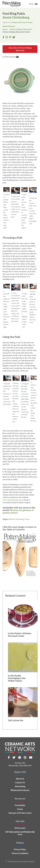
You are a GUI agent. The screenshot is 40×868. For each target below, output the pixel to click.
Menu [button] (33, 4)
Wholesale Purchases (20, 790)
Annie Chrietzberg (16, 17)
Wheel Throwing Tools (19, 519)
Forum (20, 809)
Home (5, 29)
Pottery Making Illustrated (21, 29)
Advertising (20, 786)
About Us (20, 779)
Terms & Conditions (20, 853)
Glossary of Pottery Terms (20, 813)
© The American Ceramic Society (20, 862)
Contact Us (20, 783)
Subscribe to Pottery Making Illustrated (20, 49)
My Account (20, 828)
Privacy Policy (20, 849)
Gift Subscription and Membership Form (20, 833)
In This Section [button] (11, 57)
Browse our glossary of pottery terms (18, 511)
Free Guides (20, 805)
